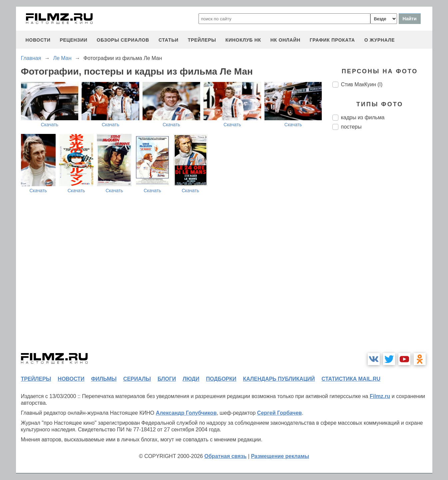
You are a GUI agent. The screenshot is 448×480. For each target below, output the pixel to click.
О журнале (380, 40)
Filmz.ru (380, 396)
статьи (169, 40)
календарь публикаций (279, 379)
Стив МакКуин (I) (362, 84)
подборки (221, 379)
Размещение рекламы (280, 456)
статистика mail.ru (351, 379)
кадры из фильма (363, 117)
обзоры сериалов (123, 40)
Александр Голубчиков (186, 413)
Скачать (50, 125)
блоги (167, 379)
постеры (351, 127)
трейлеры (202, 40)
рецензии (73, 40)
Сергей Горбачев (279, 413)
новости (38, 40)
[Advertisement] (382, 246)
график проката (332, 40)
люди (191, 379)
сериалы (137, 379)
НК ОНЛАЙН (285, 40)
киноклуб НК (243, 40)
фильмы (104, 379)
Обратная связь (226, 456)
